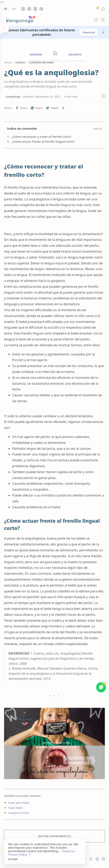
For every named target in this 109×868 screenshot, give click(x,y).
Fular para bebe (19, 803)
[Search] (96, 20)
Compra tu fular (19, 813)
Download (89, 32)
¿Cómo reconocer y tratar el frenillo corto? (42, 137)
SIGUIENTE (75, 55)
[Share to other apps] (63, 108)
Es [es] (6, 9)
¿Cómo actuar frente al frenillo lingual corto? (43, 141)
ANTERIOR (36, 55)
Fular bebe (15, 808)
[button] (23, 9)
